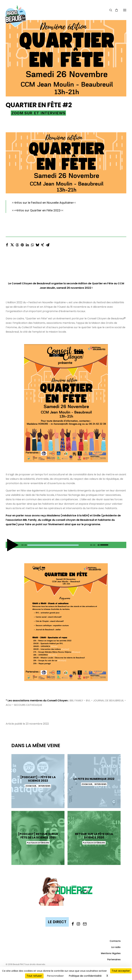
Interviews (53, 113)
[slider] (53, 545)
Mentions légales (111, 953)
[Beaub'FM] (16, 12)
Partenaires (114, 959)
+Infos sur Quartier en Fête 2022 (38, 210)
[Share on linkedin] (27, 244)
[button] (125, 10)
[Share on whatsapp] (32, 244)
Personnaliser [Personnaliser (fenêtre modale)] (55, 976)
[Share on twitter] (12, 244)
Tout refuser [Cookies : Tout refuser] (34, 976)
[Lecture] (8, 546)
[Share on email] (48, 244)
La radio (116, 947)
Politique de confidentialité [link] (85, 976)
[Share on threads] (17, 244)
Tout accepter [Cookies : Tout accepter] (121, 971)
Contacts (115, 941)
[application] (66, 545)
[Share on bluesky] (37, 244)
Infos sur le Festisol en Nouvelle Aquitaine (44, 203)
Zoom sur (22, 113)
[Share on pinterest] (22, 244)
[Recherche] (109, 10)
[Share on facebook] (7, 244)
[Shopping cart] (115, 10)
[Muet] (98, 546)
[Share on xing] (42, 244)
